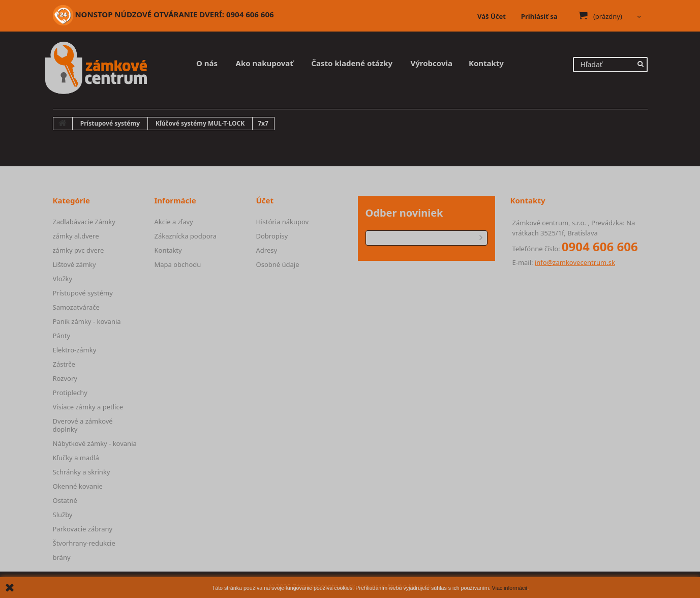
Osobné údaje (278, 264)
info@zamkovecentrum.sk (575, 262)
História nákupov (283, 222)
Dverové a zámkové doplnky (83, 425)
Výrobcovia (432, 63)
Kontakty (486, 63)
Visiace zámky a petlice (88, 407)
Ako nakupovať (265, 63)
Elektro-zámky (75, 350)
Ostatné (65, 500)
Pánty (62, 336)
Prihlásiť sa (539, 16)
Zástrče (64, 364)
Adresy (267, 250)
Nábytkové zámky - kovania (95, 443)
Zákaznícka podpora (186, 236)
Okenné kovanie (78, 486)
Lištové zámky (74, 264)
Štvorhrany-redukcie (84, 543)
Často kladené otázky (352, 63)
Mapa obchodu (178, 264)
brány (62, 557)
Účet (265, 200)
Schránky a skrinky (82, 472)
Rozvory (65, 378)
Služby (63, 515)
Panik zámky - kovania (87, 321)
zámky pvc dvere (79, 250)
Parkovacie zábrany (83, 529)
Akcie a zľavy (174, 222)
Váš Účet (492, 16)
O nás (207, 63)
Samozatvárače (76, 307)
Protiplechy (70, 393)
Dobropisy (272, 236)
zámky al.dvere (76, 236)
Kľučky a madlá (76, 458)
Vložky (63, 279)
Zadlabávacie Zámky (84, 222)
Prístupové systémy (83, 293)
